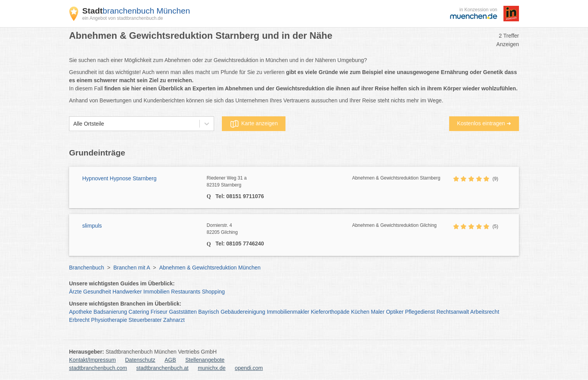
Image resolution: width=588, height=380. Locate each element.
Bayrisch (209, 312)
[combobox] (73, 124)
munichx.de (212, 368)
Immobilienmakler (288, 312)
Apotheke (80, 312)
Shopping (213, 292)
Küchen (360, 312)
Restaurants (186, 292)
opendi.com (249, 368)
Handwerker (127, 292)
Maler (378, 312)
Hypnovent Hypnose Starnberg (119, 178)
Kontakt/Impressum (93, 360)
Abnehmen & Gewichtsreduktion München (210, 268)
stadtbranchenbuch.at (162, 368)
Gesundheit (97, 292)
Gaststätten (183, 312)
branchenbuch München (136, 11)
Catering (139, 312)
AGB (170, 360)
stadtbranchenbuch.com (98, 368)
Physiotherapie (109, 320)
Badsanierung (110, 312)
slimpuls (92, 226)
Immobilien (156, 292)
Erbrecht (79, 320)
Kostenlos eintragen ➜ (484, 123)
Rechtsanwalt (453, 312)
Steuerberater (145, 320)
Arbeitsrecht (485, 312)
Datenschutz (140, 360)
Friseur (159, 312)
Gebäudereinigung (243, 312)
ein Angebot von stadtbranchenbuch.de (123, 18)
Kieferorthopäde (330, 312)
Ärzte (75, 292)
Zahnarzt (174, 320)
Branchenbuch (86, 268)
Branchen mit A (131, 268)
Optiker (395, 312)
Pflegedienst (420, 312)
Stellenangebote (205, 360)
